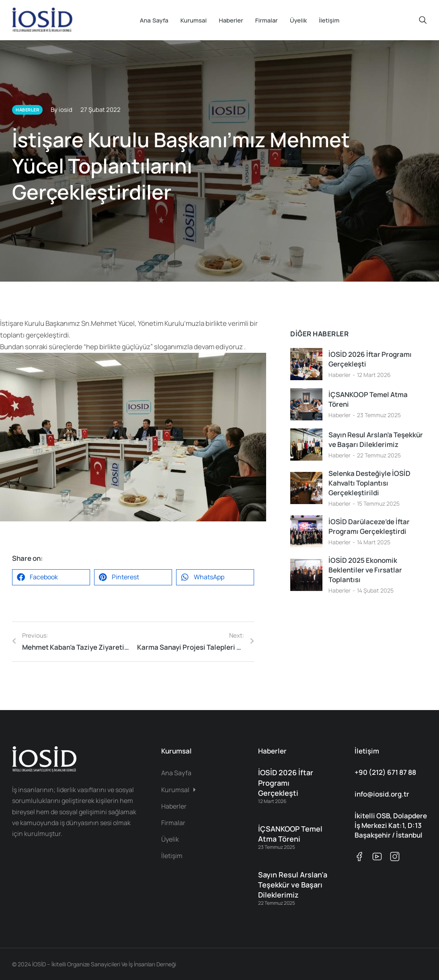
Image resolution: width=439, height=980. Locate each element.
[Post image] (306, 364)
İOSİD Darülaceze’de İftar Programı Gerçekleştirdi (369, 526)
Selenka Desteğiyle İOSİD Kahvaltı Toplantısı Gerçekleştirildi (369, 483)
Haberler (340, 375)
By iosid (62, 110)
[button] (51, 577)
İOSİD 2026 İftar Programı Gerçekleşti (370, 359)
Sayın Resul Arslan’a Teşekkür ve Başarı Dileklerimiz (376, 440)
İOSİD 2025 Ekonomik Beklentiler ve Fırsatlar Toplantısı (365, 570)
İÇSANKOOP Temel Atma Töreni (368, 399)
